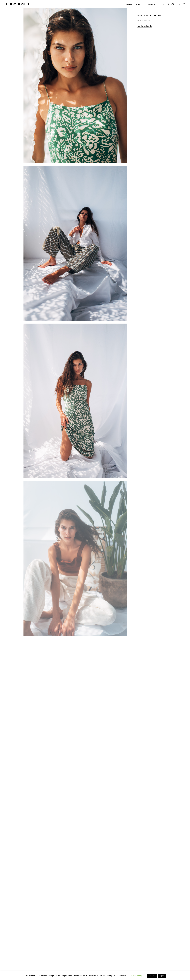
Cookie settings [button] (137, 976)
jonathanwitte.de (144, 26)
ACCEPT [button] (152, 976)
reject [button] (162, 976)
